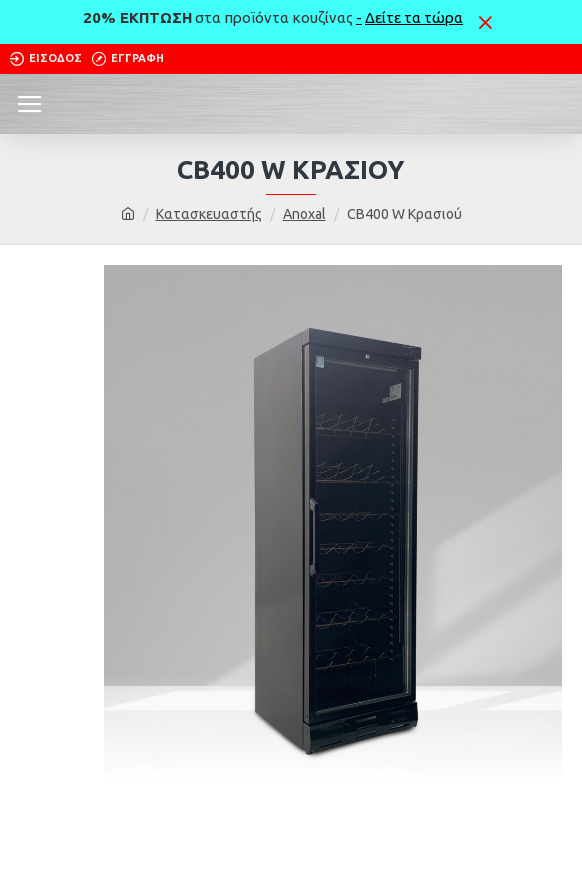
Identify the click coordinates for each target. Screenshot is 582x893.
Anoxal (304, 214)
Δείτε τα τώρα (414, 17)
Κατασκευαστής (209, 214)
